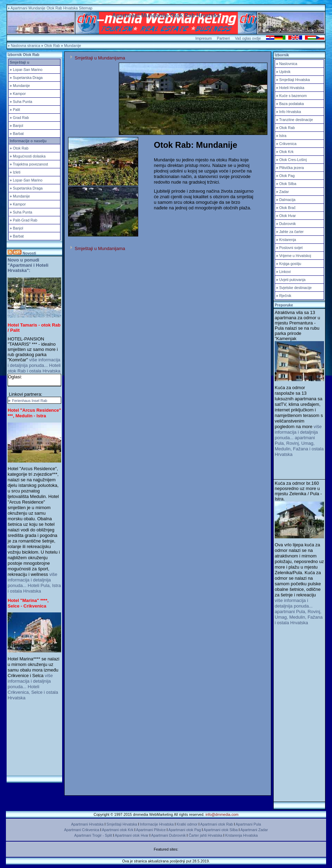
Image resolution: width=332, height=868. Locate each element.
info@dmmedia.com (222, 814)
